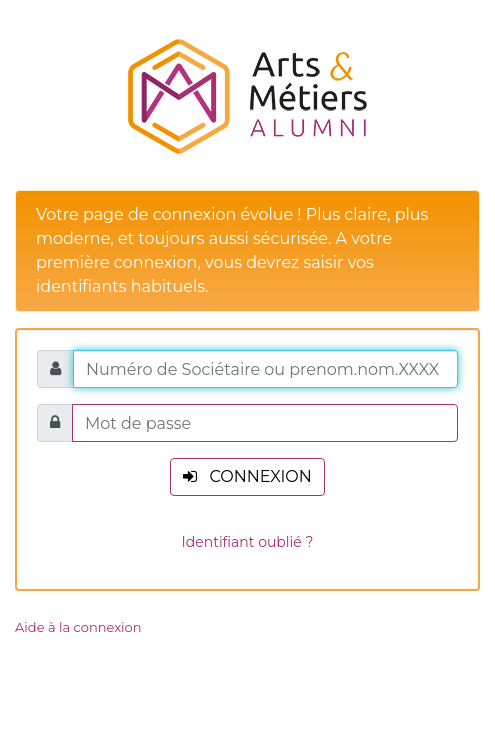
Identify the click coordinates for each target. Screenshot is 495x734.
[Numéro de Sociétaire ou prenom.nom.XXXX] (265, 369)
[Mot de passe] (265, 423)
